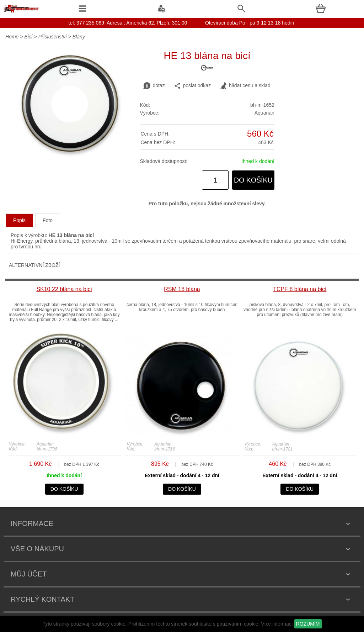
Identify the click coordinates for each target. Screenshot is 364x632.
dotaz (154, 86)
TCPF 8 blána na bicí (300, 289)
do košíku (253, 180)
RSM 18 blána (182, 289)
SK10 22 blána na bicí (64, 289)
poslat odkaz (192, 86)
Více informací (277, 624)
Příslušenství (53, 37)
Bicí (28, 37)
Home (12, 37)
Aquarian (264, 113)
